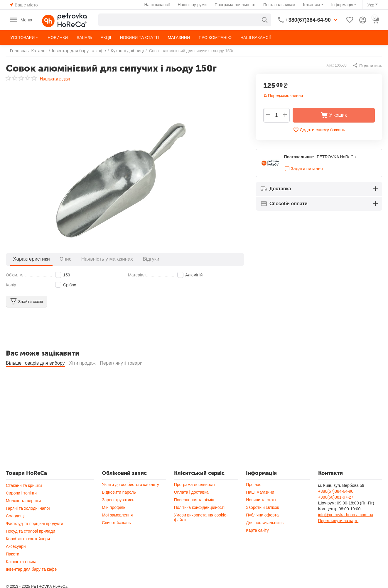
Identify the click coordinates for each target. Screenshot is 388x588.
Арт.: (332, 65)
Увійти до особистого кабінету (130, 485)
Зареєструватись (118, 500)
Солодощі (15, 516)
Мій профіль (114, 507)
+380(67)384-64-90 (336, 491)
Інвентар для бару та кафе (31, 569)
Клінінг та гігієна (21, 562)
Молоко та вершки (23, 501)
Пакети (13, 554)
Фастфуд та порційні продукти (34, 524)
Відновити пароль (119, 492)
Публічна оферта (262, 515)
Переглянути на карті (338, 521)
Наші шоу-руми (193, 5)
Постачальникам (280, 5)
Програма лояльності (236, 5)
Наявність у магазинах (90, 259)
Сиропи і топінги (21, 493)
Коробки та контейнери (28, 539)
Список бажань (116, 523)
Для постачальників (265, 523)
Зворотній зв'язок (262, 507)
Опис (55, 259)
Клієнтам (312, 5)
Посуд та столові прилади (31, 531)
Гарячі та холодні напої (28, 508)
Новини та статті (262, 500)
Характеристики (28, 259)
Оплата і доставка (191, 492)
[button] (368, 65)
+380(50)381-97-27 (336, 497)
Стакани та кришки (24, 485)
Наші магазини (260, 492)
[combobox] (185, 20)
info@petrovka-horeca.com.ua (346, 515)
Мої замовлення (117, 515)
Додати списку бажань (319, 130)
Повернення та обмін (194, 500)
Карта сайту (257, 530)
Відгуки (126, 259)
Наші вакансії (158, 5)
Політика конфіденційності (199, 507)
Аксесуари (16, 546)
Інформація (343, 5)
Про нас (254, 485)
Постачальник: (299, 157)
